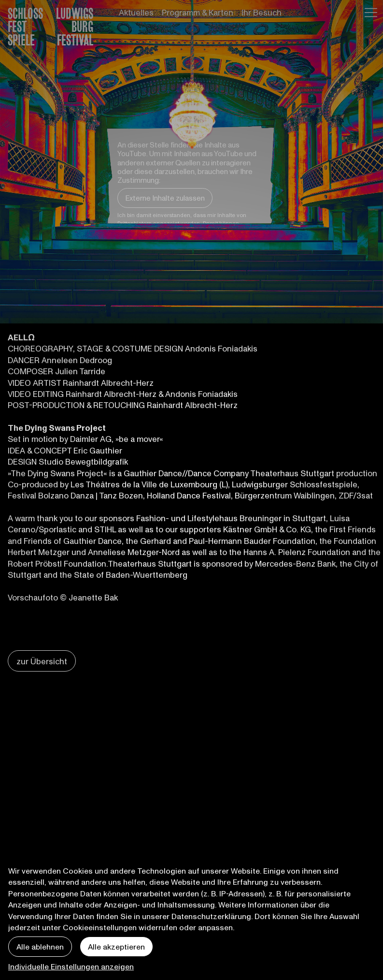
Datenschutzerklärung (211, 916)
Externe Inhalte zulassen (165, 198)
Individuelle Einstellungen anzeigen (71, 966)
